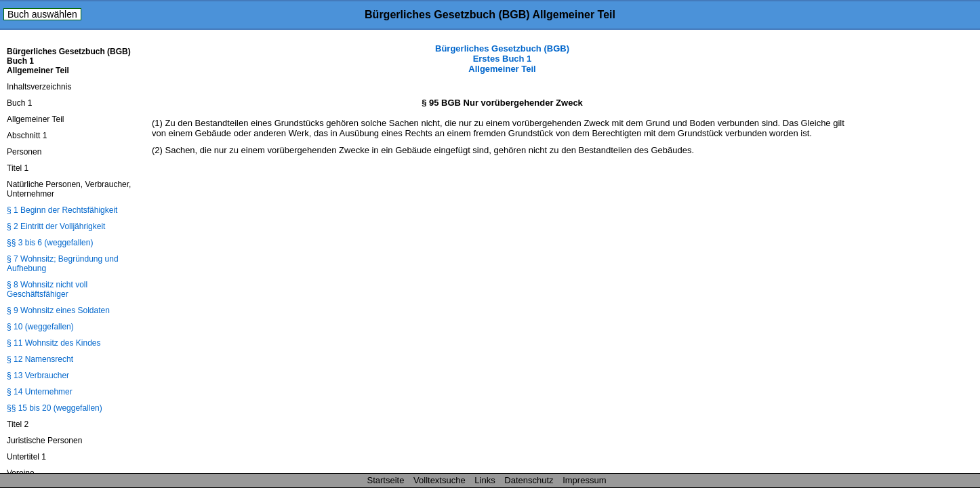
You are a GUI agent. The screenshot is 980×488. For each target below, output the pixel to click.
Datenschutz (529, 480)
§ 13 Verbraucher (38, 375)
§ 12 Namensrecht (40, 359)
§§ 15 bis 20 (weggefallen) (55, 408)
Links (485, 480)
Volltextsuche (440, 480)
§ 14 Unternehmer (40, 392)
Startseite (386, 480)
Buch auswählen (42, 14)
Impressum (584, 480)
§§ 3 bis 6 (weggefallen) (50, 243)
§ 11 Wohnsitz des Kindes (54, 343)
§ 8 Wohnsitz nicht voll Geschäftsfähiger (47, 289)
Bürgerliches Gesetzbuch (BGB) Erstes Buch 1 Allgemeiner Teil (502, 59)
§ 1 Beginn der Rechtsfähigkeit (62, 210)
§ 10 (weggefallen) (40, 327)
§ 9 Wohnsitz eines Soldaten (58, 310)
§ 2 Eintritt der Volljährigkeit (56, 226)
